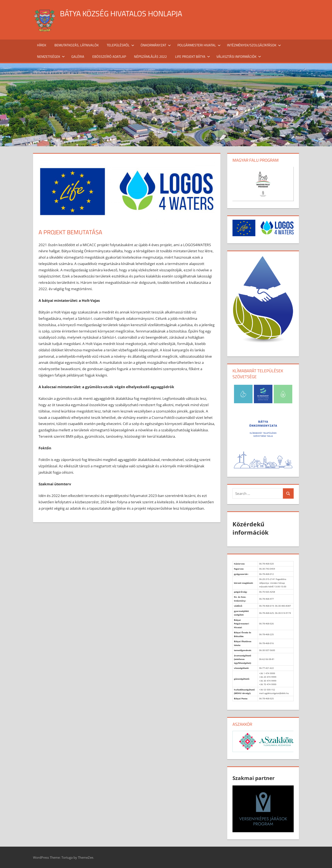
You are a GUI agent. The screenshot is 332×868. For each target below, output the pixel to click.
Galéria (78, 57)
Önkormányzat (156, 45)
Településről (120, 45)
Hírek (42, 45)
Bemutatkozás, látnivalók (77, 45)
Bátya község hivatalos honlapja (121, 13)
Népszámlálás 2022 (150, 57)
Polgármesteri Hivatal (199, 45)
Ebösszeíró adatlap (109, 57)
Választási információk (239, 57)
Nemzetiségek (51, 57)
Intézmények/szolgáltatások (254, 45)
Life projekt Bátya (193, 57)
